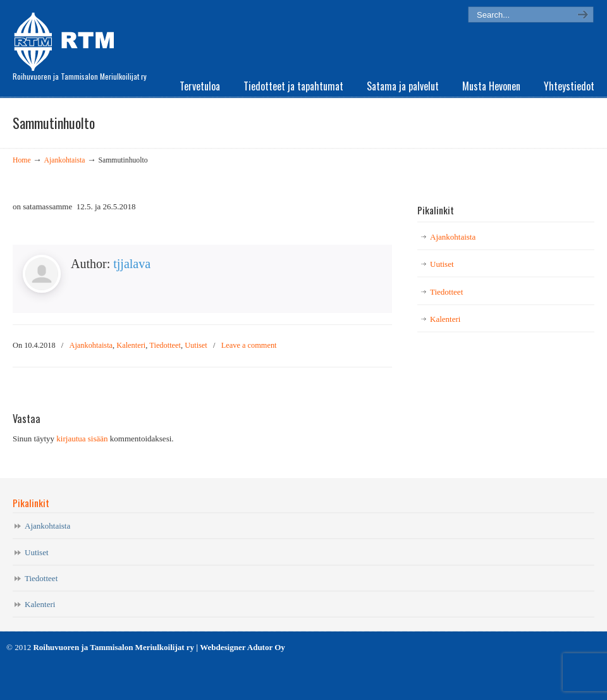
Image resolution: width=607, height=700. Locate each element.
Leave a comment (249, 345)
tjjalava (132, 264)
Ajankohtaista (65, 160)
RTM (68, 38)
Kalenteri (131, 345)
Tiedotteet (165, 345)
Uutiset (196, 345)
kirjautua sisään (82, 439)
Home (22, 160)
